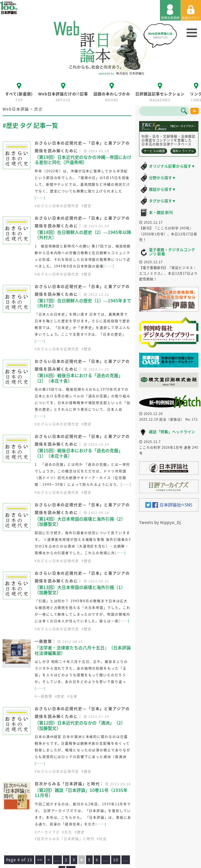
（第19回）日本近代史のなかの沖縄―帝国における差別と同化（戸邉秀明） (83, 160)
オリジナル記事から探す (172, 166)
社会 (103, 839)
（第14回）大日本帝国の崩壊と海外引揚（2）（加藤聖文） (80, 521)
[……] (40, 198)
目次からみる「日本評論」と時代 (66, 839)
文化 (68, 832)
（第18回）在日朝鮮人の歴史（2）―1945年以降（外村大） (83, 235)
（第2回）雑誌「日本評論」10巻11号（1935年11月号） (81, 793)
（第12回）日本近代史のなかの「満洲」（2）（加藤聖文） (80, 725)
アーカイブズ (48, 832)
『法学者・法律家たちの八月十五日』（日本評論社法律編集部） (83, 650)
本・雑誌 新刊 (161, 212)
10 (116, 860)
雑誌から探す (162, 189)
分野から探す (162, 178)
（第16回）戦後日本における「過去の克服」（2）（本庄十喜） (79, 378)
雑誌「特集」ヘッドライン (172, 432)
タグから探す (162, 201)
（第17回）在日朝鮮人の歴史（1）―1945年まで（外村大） (83, 303)
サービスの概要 (154, 151)
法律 (73, 696)
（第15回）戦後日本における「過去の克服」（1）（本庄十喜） (79, 453)
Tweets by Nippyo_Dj (160, 522)
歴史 (88, 206)
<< (40, 860)
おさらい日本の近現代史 (58, 206)
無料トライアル (183, 151)
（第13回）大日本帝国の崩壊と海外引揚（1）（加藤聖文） (80, 590)
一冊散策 (45, 696)
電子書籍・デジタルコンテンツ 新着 (172, 252)
